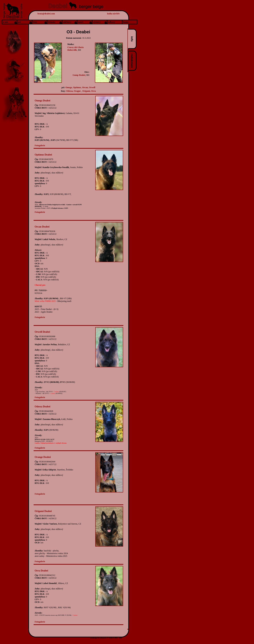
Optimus (77, 87)
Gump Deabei (79, 75)
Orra (93, 91)
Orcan (85, 87)
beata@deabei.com (46, 14)
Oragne (78, 91)
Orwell (92, 87)
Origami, (87, 91)
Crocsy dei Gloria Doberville (75, 49)
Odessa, (70, 91)
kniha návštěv (113, 14)
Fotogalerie (40, 145)
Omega (69, 87)
